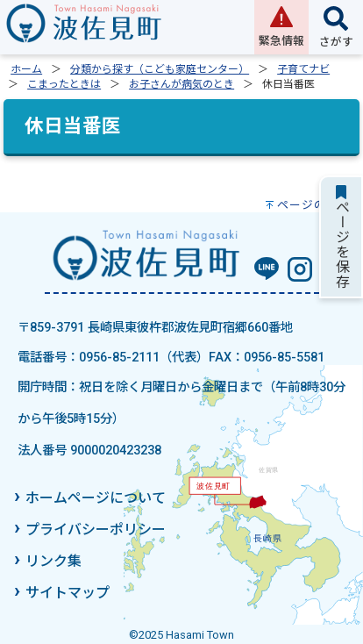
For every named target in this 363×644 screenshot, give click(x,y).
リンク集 (53, 561)
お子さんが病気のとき (181, 84)
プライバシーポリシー (96, 530)
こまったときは (64, 84)
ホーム (26, 69)
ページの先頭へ (320, 205)
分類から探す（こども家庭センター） (160, 69)
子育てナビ (303, 69)
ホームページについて (96, 498)
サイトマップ (68, 593)
